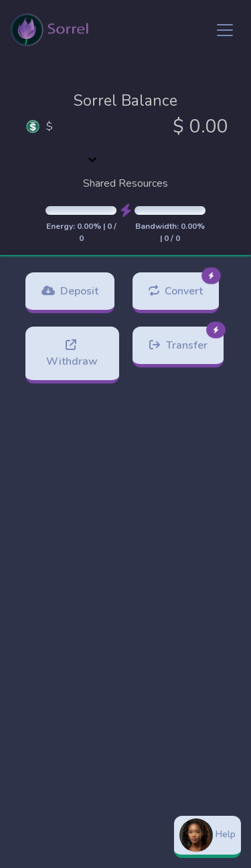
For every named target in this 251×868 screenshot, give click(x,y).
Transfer (186, 340)
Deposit (70, 291)
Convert (184, 285)
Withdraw (72, 353)
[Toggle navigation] (225, 30)
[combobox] (93, 143)
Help (207, 835)
